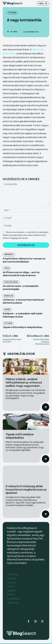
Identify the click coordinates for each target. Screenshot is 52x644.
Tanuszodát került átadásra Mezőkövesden (41, 342)
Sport (7, 310)
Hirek (15, 32)
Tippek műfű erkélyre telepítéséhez (23, 327)
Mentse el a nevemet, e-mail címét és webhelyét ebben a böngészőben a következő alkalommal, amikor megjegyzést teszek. (26, 235)
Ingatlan (9, 296)
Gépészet (9, 254)
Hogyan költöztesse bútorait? (12, 340)
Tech (7, 268)
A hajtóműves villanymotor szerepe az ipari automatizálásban (24, 260)
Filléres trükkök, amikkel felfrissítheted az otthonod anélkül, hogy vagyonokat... (24, 382)
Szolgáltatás (11, 282)
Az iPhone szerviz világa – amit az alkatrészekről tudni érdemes (21, 274)
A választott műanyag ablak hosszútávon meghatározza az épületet (26, 489)
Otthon (12, 13)
